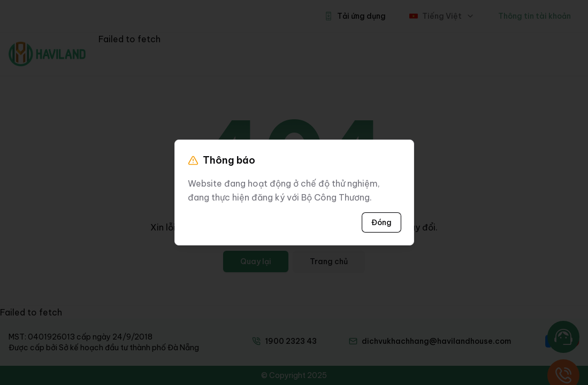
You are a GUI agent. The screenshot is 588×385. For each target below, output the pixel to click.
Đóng (381, 222)
